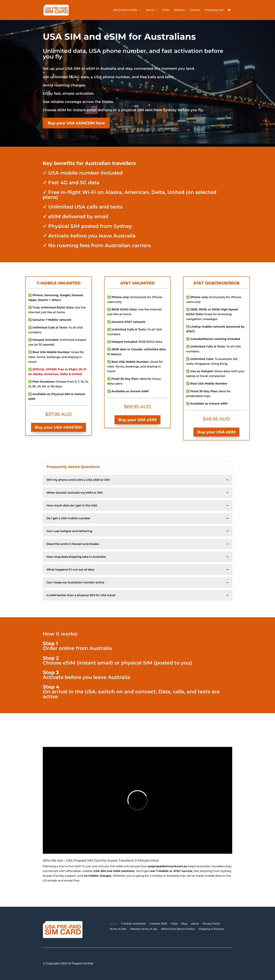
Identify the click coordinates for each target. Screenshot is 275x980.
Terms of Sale (118, 929)
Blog (184, 923)
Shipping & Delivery (211, 929)
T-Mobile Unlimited (133, 923)
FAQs (166, 10)
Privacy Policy (211, 923)
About (150, 10)
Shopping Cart (214, 10)
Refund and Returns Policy (178, 929)
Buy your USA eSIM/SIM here (76, 123)
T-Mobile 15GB (158, 923)
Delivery (179, 10)
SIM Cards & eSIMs (125, 10)
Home (113, 923)
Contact (195, 10)
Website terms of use (144, 929)
